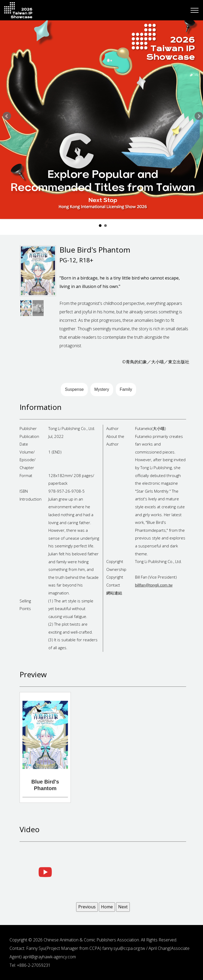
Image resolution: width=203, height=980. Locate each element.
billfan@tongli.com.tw (154, 585)
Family (126, 389)
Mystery (102, 389)
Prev (7, 116)
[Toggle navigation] (195, 10)
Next (199, 116)
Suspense (74, 389)
